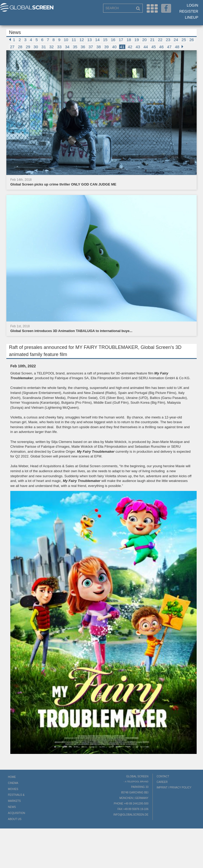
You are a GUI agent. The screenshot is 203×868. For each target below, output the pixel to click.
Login (192, 5)
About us (15, 819)
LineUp (192, 17)
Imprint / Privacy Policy (174, 787)
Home (12, 777)
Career (162, 782)
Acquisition (17, 813)
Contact (163, 776)
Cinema (13, 783)
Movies (13, 789)
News (12, 807)
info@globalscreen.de (131, 815)
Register (189, 11)
